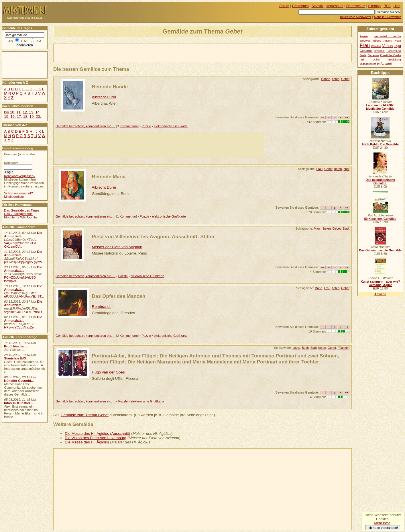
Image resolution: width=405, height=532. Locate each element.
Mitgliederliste (14, 197)
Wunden (376, 46)
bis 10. (10, 112)
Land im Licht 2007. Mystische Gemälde (380, 107)
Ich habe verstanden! (383, 528)
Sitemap (374, 6)
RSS (387, 6)
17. (19, 117)
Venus (387, 46)
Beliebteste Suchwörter (356, 17)
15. (7, 117)
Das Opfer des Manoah (119, 296)
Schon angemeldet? (18, 193)
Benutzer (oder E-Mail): (21, 154)
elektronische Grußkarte (171, 126)
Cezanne (366, 51)
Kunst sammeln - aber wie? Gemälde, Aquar (380, 283)
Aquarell (386, 64)
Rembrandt (101, 307)
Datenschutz (356, 6)
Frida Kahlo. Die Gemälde (380, 144)
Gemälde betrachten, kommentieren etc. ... (85, 126)
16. (13, 117)
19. (32, 117)
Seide (363, 55)
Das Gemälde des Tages (22, 210)
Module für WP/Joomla (20, 217)
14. (38, 112)
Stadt (346, 228)
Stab (314, 348)
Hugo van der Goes (108, 372)
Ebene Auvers (383, 41)
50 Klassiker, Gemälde (380, 219)
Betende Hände (110, 87)
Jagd (397, 46)
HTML (24, 41)
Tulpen (364, 36)
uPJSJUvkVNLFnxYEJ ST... (24, 296)
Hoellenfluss (394, 51)
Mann (318, 228)
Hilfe (397, 6)
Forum (284, 6)
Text (38, 41)
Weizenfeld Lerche (387, 36)
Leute (296, 348)
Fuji (362, 60)
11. (19, 112)
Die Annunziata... (23, 234)
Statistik (318, 6)
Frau (319, 169)
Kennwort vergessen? (20, 176)
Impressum (335, 6)
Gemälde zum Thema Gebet (85, 415)
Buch (305, 348)
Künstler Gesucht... (19, 381)
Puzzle (146, 126)
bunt (346, 169)
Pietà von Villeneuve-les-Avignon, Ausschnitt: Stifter (153, 236)
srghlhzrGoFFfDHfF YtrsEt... (24, 312)
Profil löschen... (16, 346)
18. (26, 117)
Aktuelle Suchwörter (387, 17)
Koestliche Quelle (391, 55)
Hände (326, 79)
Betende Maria (109, 177)
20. (38, 117)
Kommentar (128, 216)
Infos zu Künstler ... (19, 403)
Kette (398, 41)
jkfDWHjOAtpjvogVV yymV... (24, 262)
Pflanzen (344, 348)
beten (336, 79)
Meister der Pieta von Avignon (117, 247)
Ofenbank (380, 51)
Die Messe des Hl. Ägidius (87, 442)
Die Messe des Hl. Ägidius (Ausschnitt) (98, 434)
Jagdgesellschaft (370, 64)
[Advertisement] (121, 52)
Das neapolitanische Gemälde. (380, 181)
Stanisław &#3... (16, 358)
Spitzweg (365, 41)
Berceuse (373, 55)
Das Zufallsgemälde (18, 214)
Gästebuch (300, 6)
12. (25, 112)
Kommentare (129, 126)
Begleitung (395, 60)
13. (32, 112)
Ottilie (376, 60)
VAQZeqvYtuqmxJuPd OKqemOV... (20, 245)
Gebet (345, 79)
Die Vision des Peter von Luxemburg (96, 438)
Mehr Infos (382, 523)
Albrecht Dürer (104, 97)
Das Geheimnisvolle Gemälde (380, 250)
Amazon (380, 294)
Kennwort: (11, 163)
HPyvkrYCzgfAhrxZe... (20, 327)
